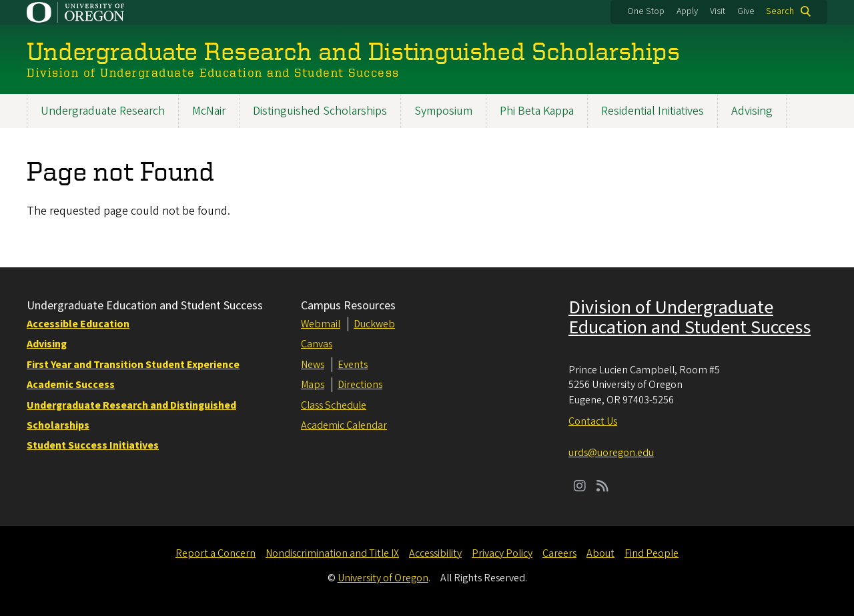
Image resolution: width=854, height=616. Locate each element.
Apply (687, 11)
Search (780, 11)
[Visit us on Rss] (602, 487)
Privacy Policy (502, 553)
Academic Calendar (344, 425)
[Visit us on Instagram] (580, 487)
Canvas (317, 344)
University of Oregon (383, 578)
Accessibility (435, 553)
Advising (752, 111)
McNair (209, 111)
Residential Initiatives (653, 111)
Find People (652, 553)
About (600, 553)
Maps (313, 385)
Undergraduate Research (103, 111)
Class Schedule (334, 405)
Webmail (321, 324)
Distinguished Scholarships (320, 111)
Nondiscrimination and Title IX (332, 553)
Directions (360, 385)
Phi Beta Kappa (537, 111)
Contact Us (593, 421)
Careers (559, 553)
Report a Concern (216, 553)
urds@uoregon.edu (611, 453)
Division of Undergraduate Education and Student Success (690, 317)
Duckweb (374, 324)
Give (746, 11)
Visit (718, 11)
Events (353, 365)
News (313, 365)
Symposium (443, 111)
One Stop (646, 11)
